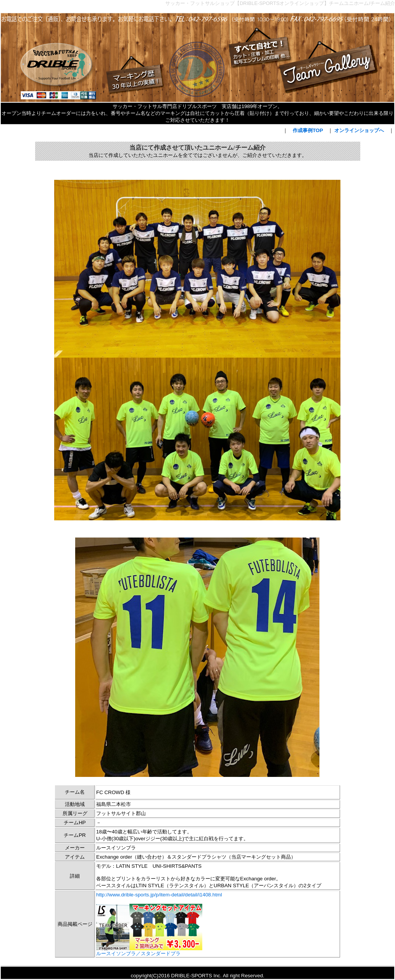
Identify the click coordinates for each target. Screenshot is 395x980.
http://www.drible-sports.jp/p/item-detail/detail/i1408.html (159, 895)
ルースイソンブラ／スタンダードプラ (149, 951)
